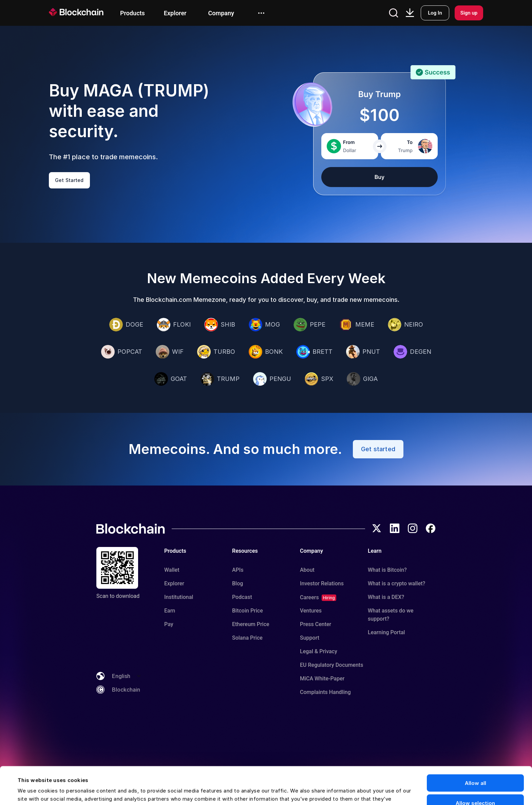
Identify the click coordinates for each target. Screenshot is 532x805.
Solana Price (247, 638)
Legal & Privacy (319, 651)
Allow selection (475, 765)
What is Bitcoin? (387, 570)
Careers (309, 597)
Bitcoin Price (248, 611)
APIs (238, 570)
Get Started (69, 180)
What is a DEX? (386, 597)
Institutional (179, 597)
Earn (170, 611)
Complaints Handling (325, 692)
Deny (475, 785)
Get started (378, 449)
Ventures (311, 611)
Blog (237, 583)
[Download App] (410, 13)
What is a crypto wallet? (396, 583)
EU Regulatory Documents (331, 665)
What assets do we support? (391, 615)
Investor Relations (322, 583)
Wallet (172, 570)
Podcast (242, 597)
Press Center (316, 624)
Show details (298, 792)
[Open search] (394, 13)
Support (310, 638)
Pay (169, 624)
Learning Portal (386, 632)
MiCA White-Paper (322, 679)
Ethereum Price (251, 624)
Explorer (174, 583)
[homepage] (84, 13)
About (307, 570)
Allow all (476, 745)
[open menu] (261, 13)
